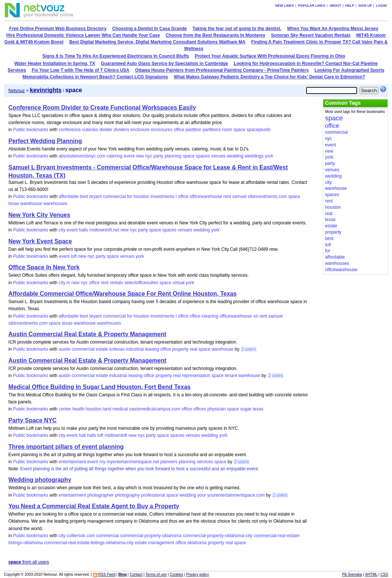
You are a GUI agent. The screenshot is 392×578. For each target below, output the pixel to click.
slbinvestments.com (267, 197)
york (269, 156)
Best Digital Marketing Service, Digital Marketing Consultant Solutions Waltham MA (157, 42)
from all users (29, 562)
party (158, 156)
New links (285, 6)
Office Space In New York (44, 267)
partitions (212, 130)
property (180, 349)
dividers (121, 130)
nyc (149, 156)
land (107, 409)
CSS (384, 574)
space (239, 130)
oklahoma (197, 543)
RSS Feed (107, 574)
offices (200, 409)
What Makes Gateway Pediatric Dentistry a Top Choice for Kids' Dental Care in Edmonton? (270, 77)
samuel (239, 197)
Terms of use (156, 574)
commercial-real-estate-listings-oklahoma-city (89, 543)
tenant (231, 376)
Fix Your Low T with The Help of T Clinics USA (80, 70)
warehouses (56, 204)
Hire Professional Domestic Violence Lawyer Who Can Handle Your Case (83, 35)
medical (120, 409)
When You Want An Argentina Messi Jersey (333, 29)
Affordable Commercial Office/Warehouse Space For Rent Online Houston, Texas (123, 294)
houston (141, 197)
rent (227, 197)
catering (115, 156)
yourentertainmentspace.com (236, 495)
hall (82, 435)
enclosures (162, 130)
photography (127, 495)
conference (70, 130)
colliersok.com (81, 536)
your (202, 495)
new (140, 156)
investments (162, 197)
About (335, 6)
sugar (246, 409)
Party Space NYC (33, 420)
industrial (135, 349)
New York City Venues (40, 215)
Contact (136, 574)
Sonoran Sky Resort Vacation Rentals (311, 35)
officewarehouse (206, 197)
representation (196, 376)
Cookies (176, 574)
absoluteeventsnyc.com (82, 156)
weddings (254, 156)
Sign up (365, 6)
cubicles (90, 130)
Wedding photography (40, 480)
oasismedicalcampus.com (155, 409)
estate (102, 349)
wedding (235, 156)
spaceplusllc (259, 130)
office (179, 130)
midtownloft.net (104, 230)
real (194, 349)
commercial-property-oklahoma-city (218, 536)
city (62, 230)
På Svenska (352, 574)
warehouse (31, 204)
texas (14, 204)
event (129, 156)
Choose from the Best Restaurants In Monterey (216, 35)
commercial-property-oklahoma (151, 536)
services (205, 462)
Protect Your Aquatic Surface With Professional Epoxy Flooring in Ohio (270, 56)
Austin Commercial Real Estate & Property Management (88, 334)
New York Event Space (40, 241)
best (84, 197)
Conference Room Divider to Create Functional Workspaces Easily (102, 108)
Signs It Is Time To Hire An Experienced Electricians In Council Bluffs (116, 56)
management (161, 543)
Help (350, 6)
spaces (203, 156)
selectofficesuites (141, 283)
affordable (69, 197)
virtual (179, 283)
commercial (114, 197)
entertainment (72, 462)
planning (173, 156)
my (102, 462)
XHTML (371, 574)
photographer (101, 495)
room (227, 130)
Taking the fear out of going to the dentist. (237, 29)
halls (83, 230)
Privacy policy (197, 574)
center (65, 409)
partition (193, 130)
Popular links (312, 6)
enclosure (140, 130)
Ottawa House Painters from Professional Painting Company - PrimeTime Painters (222, 70)
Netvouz (17, 91)
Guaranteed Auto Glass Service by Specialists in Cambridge (164, 64)
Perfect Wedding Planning (45, 141)
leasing (152, 349)
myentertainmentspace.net (133, 462)
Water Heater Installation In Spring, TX (55, 64)
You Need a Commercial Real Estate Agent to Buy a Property (94, 506)
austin (65, 349)
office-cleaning (204, 316)
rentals (116, 283)
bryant (96, 197)
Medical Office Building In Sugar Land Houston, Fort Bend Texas (100, 387)
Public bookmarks (31, 130)
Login (381, 6)
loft (74, 256)
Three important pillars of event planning (66, 447)
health (79, 409)
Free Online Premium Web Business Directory (58, 29)
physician (217, 409)
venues (218, 156)
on (256, 316)
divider (106, 130)
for (130, 197)
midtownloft (116, 435)
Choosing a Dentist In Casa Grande (150, 29)
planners (169, 462)
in (68, 283)
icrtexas (117, 349)
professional (153, 495)
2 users (249, 349)
